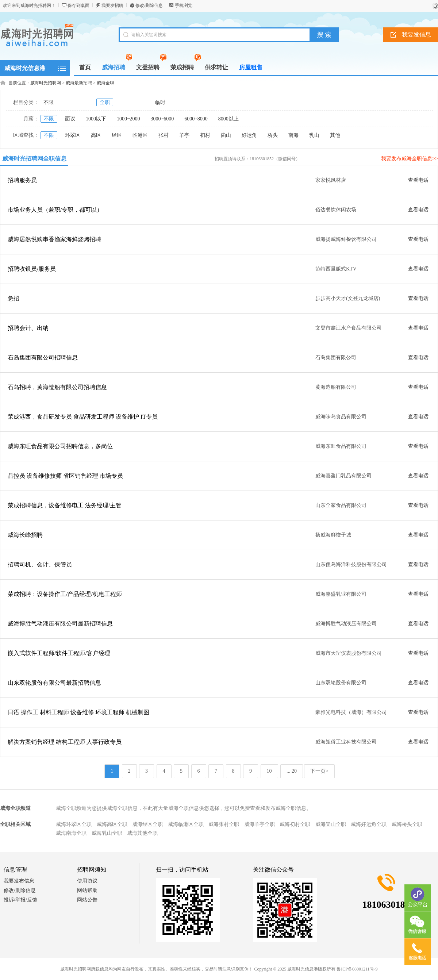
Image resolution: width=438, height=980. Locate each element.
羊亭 (184, 135)
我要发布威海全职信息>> (410, 159)
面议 (70, 119)
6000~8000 (196, 119)
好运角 (249, 135)
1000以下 (96, 119)
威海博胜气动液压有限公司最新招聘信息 (60, 624)
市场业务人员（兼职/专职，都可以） (55, 210)
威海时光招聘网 (46, 83)
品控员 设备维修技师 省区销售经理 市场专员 (65, 476)
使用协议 (87, 881)
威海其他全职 (142, 833)
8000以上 (228, 119)
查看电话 (418, 180)
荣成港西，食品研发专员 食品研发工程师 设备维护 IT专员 (83, 417)
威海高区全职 (112, 824)
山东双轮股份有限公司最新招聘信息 (54, 683)
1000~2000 (128, 119)
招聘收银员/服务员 (32, 269)
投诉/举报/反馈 (20, 900)
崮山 (226, 135)
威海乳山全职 (107, 833)
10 (269, 771)
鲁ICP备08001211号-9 (357, 969)
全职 (105, 102)
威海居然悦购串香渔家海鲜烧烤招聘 (54, 239)
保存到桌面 (78, 5)
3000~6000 (162, 119)
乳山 (314, 135)
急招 (14, 298)
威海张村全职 (224, 824)
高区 (96, 135)
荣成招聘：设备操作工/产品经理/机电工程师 (65, 594)
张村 (164, 135)
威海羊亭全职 (260, 824)
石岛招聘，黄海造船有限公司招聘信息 (57, 387)
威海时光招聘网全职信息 (34, 159)
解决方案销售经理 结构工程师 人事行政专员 (65, 742)
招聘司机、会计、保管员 (40, 564)
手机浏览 (184, 5)
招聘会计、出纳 (28, 328)
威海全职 (105, 83)
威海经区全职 (147, 824)
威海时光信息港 (25, 68)
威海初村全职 (295, 824)
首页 (85, 67)
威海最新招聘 (79, 83)
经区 (117, 135)
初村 (205, 135)
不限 (49, 102)
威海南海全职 (71, 833)
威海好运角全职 (369, 824)
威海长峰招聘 (25, 535)
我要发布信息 (19, 881)
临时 (160, 102)
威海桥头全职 (407, 824)
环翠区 (73, 135)
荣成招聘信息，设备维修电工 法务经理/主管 (65, 505)
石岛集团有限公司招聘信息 (43, 358)
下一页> (319, 771)
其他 (335, 135)
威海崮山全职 (331, 824)
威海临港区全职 (186, 824)
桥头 (273, 135)
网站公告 (87, 900)
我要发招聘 (112, 5)
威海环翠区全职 (74, 824)
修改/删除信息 (149, 5)
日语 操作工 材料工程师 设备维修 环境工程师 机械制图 (78, 712)
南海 (293, 135)
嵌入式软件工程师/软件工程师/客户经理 (59, 653)
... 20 (292, 771)
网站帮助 (87, 890)
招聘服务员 (22, 180)
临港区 (140, 135)
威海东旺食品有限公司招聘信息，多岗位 (60, 446)
